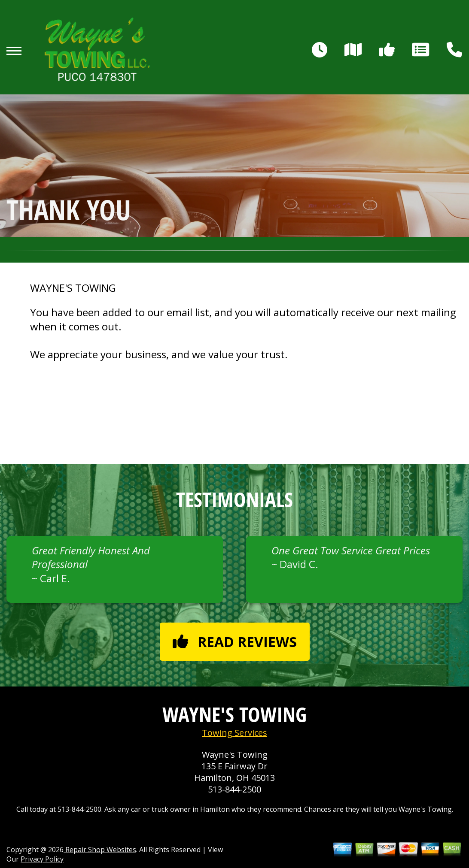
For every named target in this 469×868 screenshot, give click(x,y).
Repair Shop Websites (100, 850)
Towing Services (234, 733)
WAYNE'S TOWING (73, 288)
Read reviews (235, 642)
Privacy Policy (42, 859)
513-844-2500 (234, 789)
